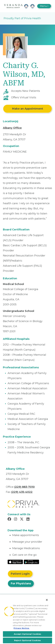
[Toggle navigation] (44, 6)
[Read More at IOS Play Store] (15, 562)
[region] (27, 619)
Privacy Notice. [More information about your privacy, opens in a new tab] (22, 628)
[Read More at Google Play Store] (31, 562)
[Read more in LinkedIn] (28, 519)
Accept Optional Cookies (28, 634)
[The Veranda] (20, 6)
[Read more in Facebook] (10, 519)
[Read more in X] (22, 519)
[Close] (47, 600)
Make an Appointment (28, 109)
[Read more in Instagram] (16, 519)
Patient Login (20, 574)
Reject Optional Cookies (27, 640)
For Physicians (21, 583)
